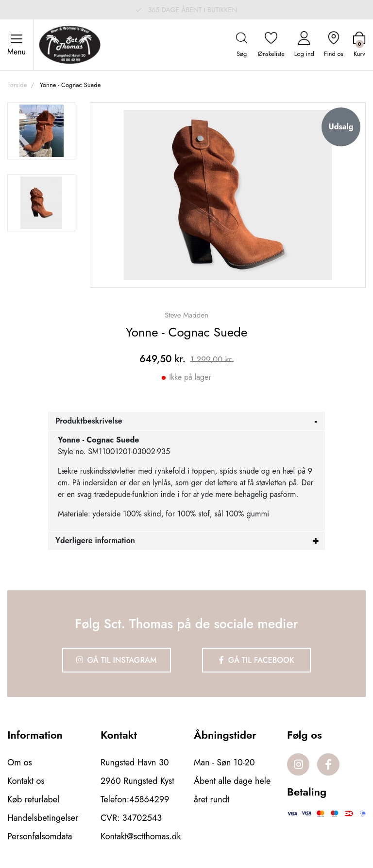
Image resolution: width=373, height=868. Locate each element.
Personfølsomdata (40, 836)
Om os (20, 762)
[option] (41, 131)
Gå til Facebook (257, 660)
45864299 (149, 799)
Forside (17, 85)
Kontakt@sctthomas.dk (141, 836)
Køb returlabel (33, 799)
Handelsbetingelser (43, 818)
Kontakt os (26, 781)
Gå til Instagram (117, 660)
